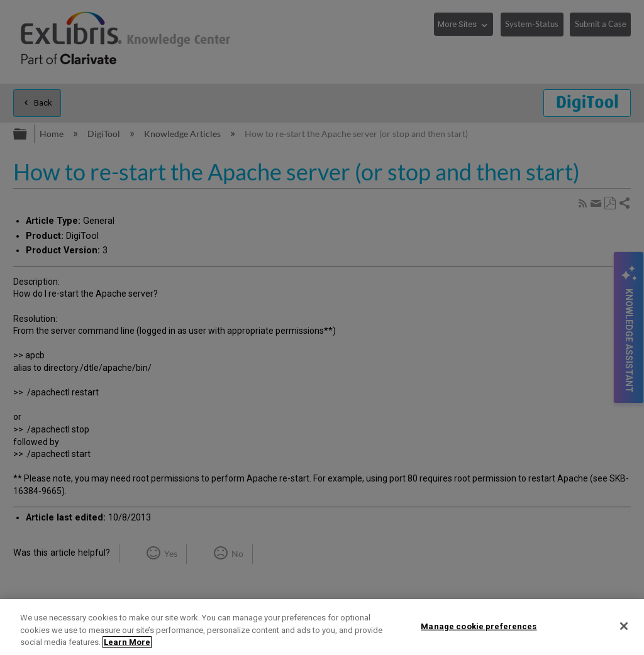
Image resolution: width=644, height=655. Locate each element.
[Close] (624, 626)
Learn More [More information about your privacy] (127, 642)
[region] (322, 627)
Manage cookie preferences (479, 626)
